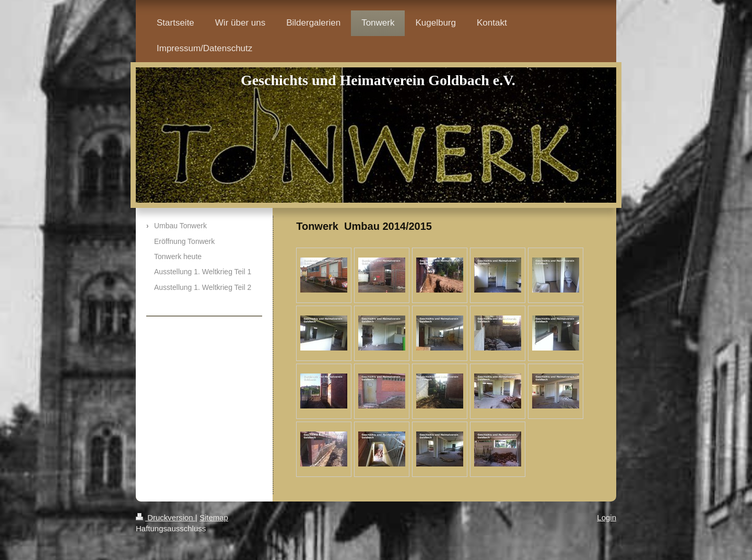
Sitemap (214, 517)
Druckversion (166, 517)
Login (607, 517)
